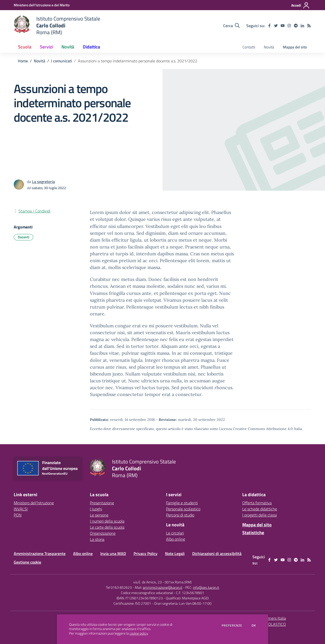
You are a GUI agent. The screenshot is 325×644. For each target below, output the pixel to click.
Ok (254, 625)
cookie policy (139, 633)
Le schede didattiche (260, 509)
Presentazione (102, 503)
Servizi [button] (46, 47)
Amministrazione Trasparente (40, 553)
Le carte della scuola (107, 527)
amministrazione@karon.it (162, 587)
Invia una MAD (113, 553)
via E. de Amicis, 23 (148, 582)
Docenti (23, 237)
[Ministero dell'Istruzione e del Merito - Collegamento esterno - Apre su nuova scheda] (42, 5)
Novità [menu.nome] (269, 47)
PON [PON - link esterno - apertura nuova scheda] (18, 515)
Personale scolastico (183, 509)
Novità (39, 61)
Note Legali (175, 553)
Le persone (99, 515)
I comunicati (62, 61)
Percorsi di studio (180, 515)
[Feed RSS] (309, 26)
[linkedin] (302, 26)
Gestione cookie (27, 562)
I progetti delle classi (259, 515)
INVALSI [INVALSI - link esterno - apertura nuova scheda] (21, 509)
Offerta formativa (257, 503)
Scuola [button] (25, 47)
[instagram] (289, 26)
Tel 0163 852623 (119, 587)
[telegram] (296, 26)
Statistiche (253, 533)
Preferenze (232, 625)
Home (23, 61)
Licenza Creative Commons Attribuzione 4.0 (256, 429)
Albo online (176, 539)
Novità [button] (68, 47)
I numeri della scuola (107, 521)
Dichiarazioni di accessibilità (217, 553)
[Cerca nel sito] (231, 26)
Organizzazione (103, 533)
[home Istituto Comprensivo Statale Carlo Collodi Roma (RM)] (57, 25)
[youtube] (283, 26)
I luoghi (96, 509)
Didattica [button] (91, 47)
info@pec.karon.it (206, 587)
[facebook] (269, 26)
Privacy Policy (145, 553)
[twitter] (276, 26)
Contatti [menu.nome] (249, 47)
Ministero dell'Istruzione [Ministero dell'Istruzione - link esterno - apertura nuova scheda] (34, 503)
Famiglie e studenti (182, 503)
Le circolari (175, 533)
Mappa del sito (295, 47)
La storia (97, 539)
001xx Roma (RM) (178, 582)
